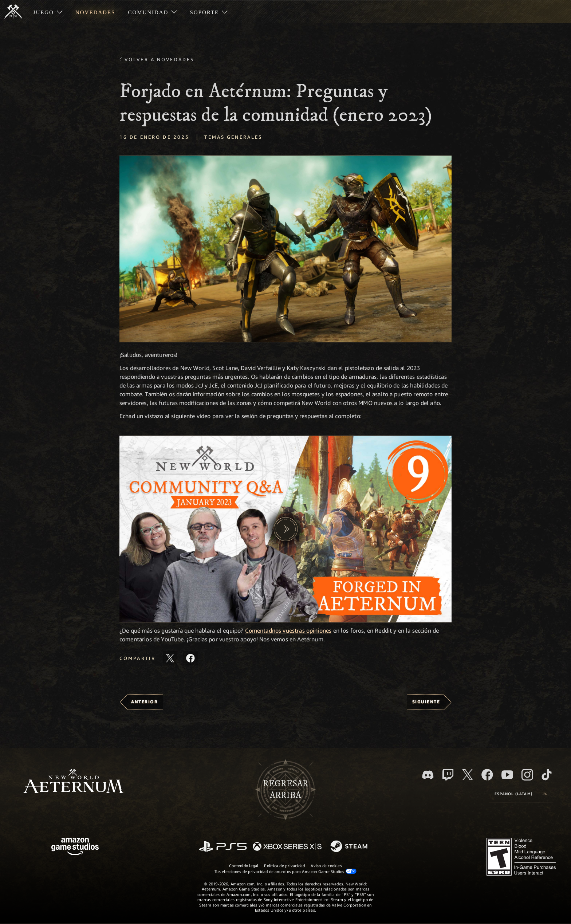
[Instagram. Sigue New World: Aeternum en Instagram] (527, 775)
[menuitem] (48, 12)
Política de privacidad (284, 866)
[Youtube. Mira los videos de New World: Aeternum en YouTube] (507, 775)
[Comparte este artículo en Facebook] (190, 658)
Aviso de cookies (326, 866)
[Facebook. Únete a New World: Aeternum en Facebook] (487, 775)
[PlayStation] (223, 847)
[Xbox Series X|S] (287, 847)
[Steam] (350, 847)
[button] (285, 249)
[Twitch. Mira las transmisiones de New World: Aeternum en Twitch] (448, 775)
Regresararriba (285, 790)
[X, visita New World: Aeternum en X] (468, 775)
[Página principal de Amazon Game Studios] (75, 847)
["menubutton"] (48, 12)
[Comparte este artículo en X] (170, 658)
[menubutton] (521, 794)
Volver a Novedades (159, 59)
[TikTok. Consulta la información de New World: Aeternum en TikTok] (547, 775)
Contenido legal (244, 866)
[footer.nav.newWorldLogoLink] (73, 782)
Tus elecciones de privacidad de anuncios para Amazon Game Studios (285, 871)
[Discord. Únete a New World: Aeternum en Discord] (428, 775)
